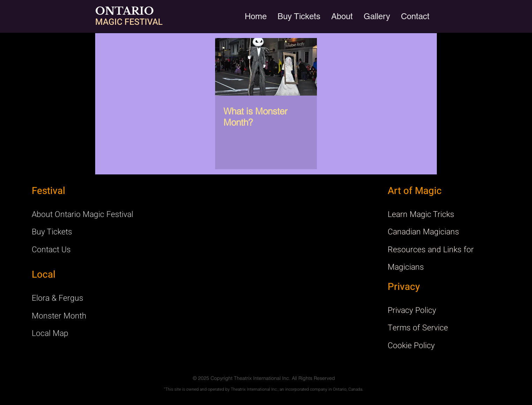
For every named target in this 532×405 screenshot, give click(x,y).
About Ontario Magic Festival (82, 215)
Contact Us (51, 250)
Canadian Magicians (423, 232)
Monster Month (59, 316)
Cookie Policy (411, 346)
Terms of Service (418, 328)
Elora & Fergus (58, 298)
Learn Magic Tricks (421, 215)
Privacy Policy (412, 310)
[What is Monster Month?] (266, 67)
